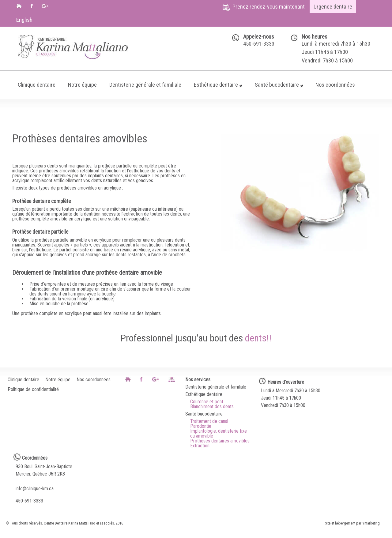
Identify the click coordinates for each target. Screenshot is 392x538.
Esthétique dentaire (218, 85)
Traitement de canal (209, 421)
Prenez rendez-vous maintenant (264, 7)
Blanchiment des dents (212, 407)
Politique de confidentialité (33, 389)
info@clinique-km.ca (35, 489)
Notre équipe (82, 85)
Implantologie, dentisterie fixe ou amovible (219, 434)
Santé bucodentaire (279, 85)
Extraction (200, 446)
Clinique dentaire (37, 85)
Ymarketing (371, 523)
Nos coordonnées (335, 85)
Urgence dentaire (333, 7)
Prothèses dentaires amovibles (220, 441)
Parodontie (201, 426)
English (24, 20)
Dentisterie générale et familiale (145, 85)
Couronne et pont (207, 402)
